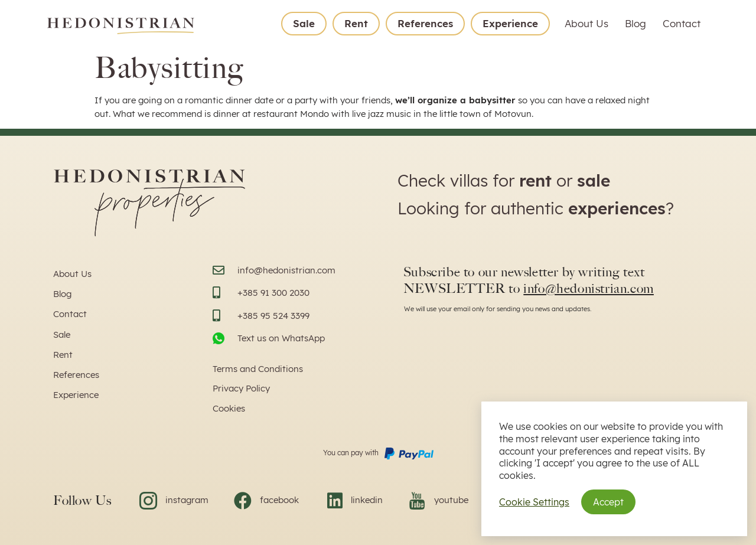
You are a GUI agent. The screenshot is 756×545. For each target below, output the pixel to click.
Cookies (229, 408)
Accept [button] (608, 502)
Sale (304, 23)
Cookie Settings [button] (534, 502)
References (425, 23)
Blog (636, 23)
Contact (682, 23)
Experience (510, 23)
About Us (586, 23)
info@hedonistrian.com (589, 288)
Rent (356, 23)
